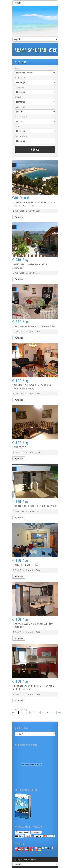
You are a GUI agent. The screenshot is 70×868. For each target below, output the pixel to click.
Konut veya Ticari (21, 136)
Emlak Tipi (19, 127)
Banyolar (18, 97)
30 (47, 712)
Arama (35, 149)
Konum (17, 68)
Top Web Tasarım (30, 860)
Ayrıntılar (19, 217)
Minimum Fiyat (20, 107)
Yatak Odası (19, 88)
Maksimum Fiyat (21, 117)
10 (39, 712)
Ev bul (21, 62)
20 (43, 712)
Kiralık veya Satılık (21, 78)
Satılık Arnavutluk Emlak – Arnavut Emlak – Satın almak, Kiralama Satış (35, 21)
